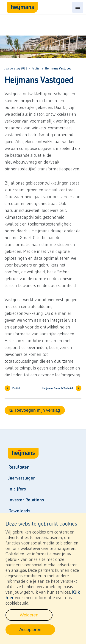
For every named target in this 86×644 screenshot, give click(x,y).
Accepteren (37, 632)
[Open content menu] (78, 7)
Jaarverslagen (22, 478)
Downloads (19, 511)
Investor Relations (26, 500)
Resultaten (19, 467)
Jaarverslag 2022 (16, 69)
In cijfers (17, 489)
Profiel (36, 69)
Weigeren (36, 617)
